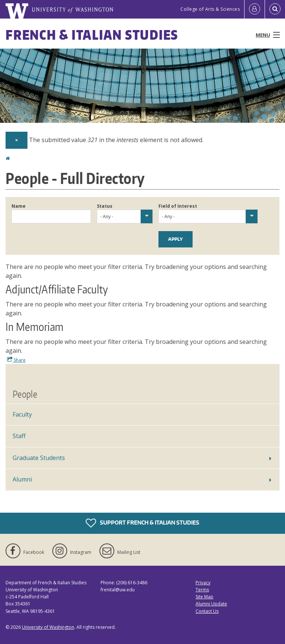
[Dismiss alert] (17, 140)
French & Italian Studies (92, 35)
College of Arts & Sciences (210, 9)
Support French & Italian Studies (142, 523)
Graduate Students (39, 458)
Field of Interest (178, 206)
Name (19, 206)
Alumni (22, 479)
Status (105, 206)
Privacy (203, 583)
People (25, 394)
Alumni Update (211, 604)
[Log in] (255, 9)
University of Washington (48, 627)
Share (16, 360)
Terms (202, 590)
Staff (19, 436)
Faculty (22, 414)
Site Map (204, 597)
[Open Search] (275, 9)
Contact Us (207, 611)
